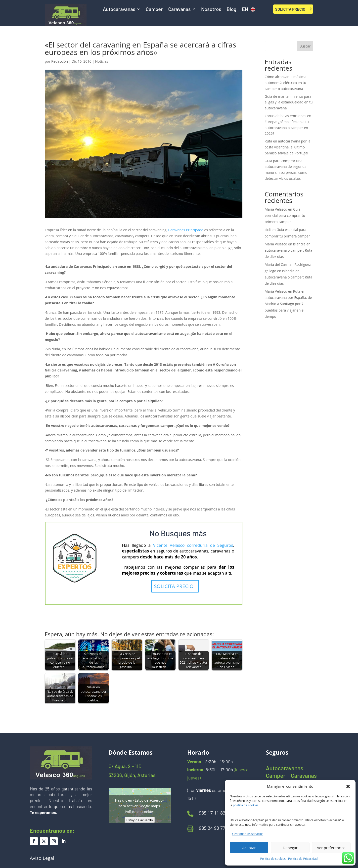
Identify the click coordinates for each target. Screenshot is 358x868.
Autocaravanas (119, 10)
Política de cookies (273, 859)
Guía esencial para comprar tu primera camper (285, 215)
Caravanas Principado (186, 230)
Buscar (305, 46)
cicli (268, 230)
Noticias (101, 61)
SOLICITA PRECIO (290, 9)
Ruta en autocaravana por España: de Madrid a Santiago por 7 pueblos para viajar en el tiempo (288, 304)
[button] (348, 786)
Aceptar (249, 848)
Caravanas (179, 10)
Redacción (60, 61)
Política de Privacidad (303, 859)
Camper (154, 10)
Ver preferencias (331, 848)
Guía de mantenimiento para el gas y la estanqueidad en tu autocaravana (289, 102)
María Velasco (276, 209)
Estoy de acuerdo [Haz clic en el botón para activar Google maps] (140, 820)
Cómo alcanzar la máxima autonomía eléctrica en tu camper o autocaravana (286, 83)
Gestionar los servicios (248, 834)
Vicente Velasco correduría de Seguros (193, 545)
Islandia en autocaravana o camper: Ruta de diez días (289, 250)
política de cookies (246, 805)
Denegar (290, 848)
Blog (232, 10)
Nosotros (211, 10)
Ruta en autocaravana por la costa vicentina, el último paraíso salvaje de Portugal (288, 147)
